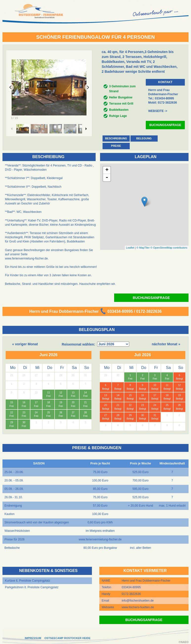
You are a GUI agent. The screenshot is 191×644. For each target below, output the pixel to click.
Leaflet (130, 248)
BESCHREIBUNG (116, 138)
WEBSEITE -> (158, 111)
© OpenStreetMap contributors (169, 248)
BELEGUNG (144, 138)
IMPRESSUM (33, 638)
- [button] (107, 178)
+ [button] (107, 170)
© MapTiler (143, 248)
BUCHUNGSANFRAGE (165, 125)
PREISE (116, 146)
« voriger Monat (25, 344)
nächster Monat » (166, 344)
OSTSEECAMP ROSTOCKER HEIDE (68, 638)
